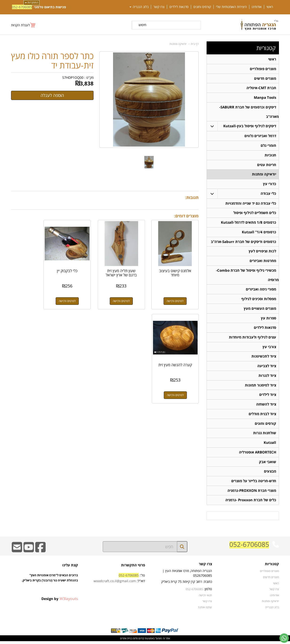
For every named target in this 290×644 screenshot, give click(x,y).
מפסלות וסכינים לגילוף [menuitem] (259, 300)
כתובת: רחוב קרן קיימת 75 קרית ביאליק (187, 584)
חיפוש (143, 25)
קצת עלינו (70, 568)
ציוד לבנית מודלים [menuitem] (262, 416)
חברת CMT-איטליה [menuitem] (261, 88)
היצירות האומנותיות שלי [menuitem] (231, 7)
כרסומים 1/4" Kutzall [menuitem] (259, 233)
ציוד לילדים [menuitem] (268, 397)
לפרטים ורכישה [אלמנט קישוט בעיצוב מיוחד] (178, 295)
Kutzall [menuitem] (270, 445)
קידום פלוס (138, 641)
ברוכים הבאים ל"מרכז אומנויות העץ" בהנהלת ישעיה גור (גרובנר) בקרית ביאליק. (50, 586)
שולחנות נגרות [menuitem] (265, 435)
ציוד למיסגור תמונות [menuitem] (261, 387)
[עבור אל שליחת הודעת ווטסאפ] (284, 638)
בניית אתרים (126, 641)
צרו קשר (205, 567)
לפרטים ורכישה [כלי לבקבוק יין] (81, 295)
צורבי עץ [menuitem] (269, 348)
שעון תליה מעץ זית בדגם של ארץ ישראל (129, 267)
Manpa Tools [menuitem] (265, 98)
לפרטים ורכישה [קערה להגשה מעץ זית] (32, 295)
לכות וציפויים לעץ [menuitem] (262, 252)
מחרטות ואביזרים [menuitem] (263, 262)
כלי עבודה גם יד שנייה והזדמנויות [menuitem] (251, 204)
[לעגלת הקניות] (24, 25)
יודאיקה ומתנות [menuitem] (264, 175)
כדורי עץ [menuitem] (270, 185)
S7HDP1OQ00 (73, 78)
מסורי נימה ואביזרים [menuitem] (261, 291)
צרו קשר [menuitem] (159, 7)
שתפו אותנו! (205, 610)
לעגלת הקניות (20, 25)
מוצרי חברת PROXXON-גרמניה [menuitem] (252, 493)
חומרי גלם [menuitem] (268, 146)
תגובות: (192, 197)
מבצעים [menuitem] (270, 474)
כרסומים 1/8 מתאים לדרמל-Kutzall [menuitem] (249, 223)
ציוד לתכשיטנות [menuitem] (264, 358)
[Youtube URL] (29, 553)
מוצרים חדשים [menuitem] (265, 78)
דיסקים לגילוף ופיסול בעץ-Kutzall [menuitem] (250, 126)
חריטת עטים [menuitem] (267, 165)
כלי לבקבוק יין (80, 265)
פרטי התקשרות (133, 568)
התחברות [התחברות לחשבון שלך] (31, 2)
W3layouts (69, 601)
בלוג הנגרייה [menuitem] (272, 610)
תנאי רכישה (205, 598)
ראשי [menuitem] (270, 7)
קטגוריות (266, 48)
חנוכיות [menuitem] (270, 156)
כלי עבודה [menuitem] (268, 194)
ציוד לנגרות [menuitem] (267, 377)
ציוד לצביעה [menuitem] (267, 368)
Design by (60, 601)
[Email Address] (17, 553)
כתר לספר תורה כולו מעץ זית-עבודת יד (52, 61)
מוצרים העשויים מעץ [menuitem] (260, 310)
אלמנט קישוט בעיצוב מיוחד (178, 267)
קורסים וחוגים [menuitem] (202, 7)
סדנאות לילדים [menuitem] (179, 7)
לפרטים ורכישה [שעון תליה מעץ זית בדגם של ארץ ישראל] (129, 295)
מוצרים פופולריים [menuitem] (263, 69)
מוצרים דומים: (186, 216)
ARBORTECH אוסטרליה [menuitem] (258, 455)
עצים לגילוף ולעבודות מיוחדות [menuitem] (253, 339)
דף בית (195, 44)
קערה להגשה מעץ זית (32, 267)
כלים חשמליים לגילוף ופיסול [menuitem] (255, 214)
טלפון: (208, 592)
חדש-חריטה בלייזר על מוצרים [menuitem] (254, 483)
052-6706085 (22, 7)
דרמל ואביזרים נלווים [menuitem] (260, 136)
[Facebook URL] (40, 553)
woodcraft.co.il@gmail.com (115, 584)
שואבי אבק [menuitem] (268, 464)
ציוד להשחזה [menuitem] (266, 406)
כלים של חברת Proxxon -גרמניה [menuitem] (251, 503)
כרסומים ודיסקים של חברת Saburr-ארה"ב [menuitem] (243, 243)
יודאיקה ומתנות (178, 44)
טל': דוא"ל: (119, 581)
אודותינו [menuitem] (257, 7)
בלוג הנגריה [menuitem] (139, 7)
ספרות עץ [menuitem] (268, 320)
